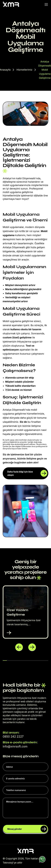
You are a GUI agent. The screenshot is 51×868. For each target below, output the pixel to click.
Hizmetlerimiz (24, 70)
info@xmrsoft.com (15, 746)
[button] (19, 647)
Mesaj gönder (27, 829)
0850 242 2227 (13, 737)
